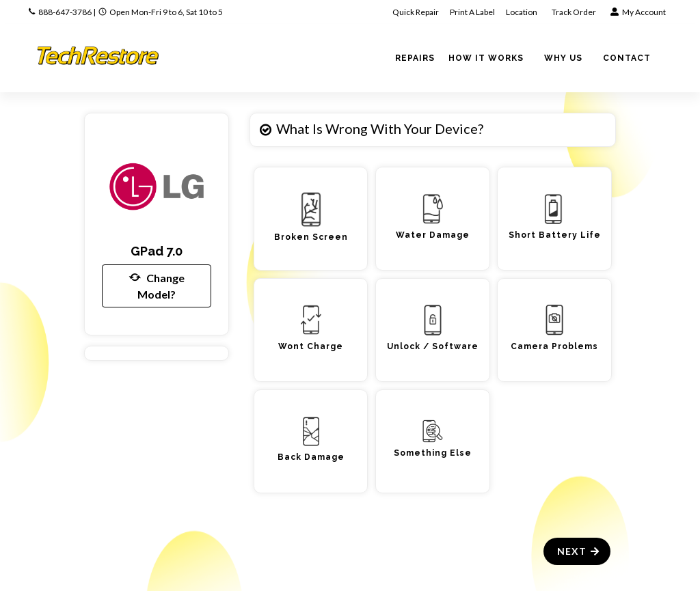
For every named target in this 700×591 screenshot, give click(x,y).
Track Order (575, 12)
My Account (638, 12)
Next (579, 551)
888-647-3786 (65, 12)
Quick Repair (416, 12)
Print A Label (472, 12)
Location (522, 12)
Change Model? (157, 285)
